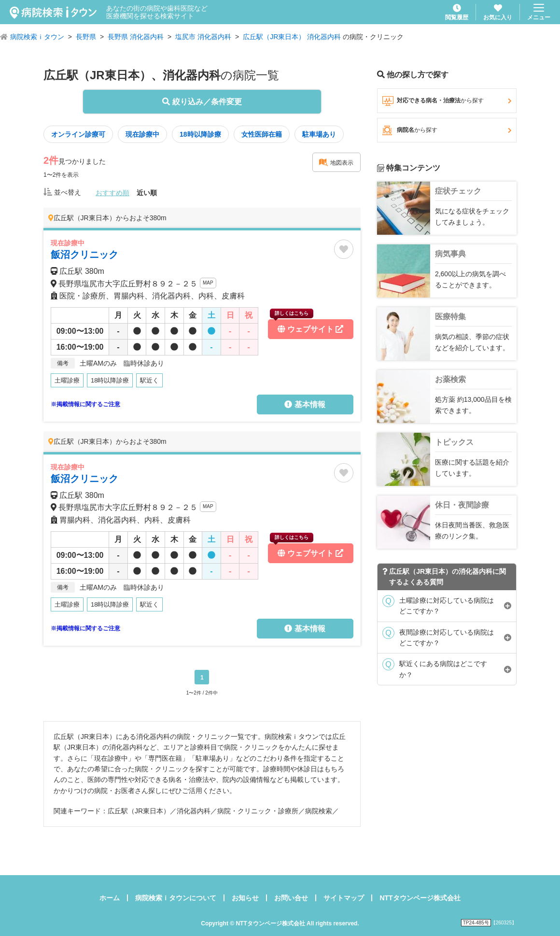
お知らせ (245, 898)
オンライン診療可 (78, 134)
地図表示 (336, 162)
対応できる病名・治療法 (447, 101)
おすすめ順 (112, 193)
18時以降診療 (200, 134)
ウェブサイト (307, 326)
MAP (208, 283)
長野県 (86, 37)
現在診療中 (142, 134)
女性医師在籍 (262, 134)
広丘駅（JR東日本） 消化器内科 (292, 37)
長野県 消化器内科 (136, 37)
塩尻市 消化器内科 (203, 37)
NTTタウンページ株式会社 (420, 898)
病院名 (447, 130)
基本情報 (305, 404)
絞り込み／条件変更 (202, 102)
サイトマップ (344, 898)
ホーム (110, 898)
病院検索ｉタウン (37, 37)
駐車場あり (319, 134)
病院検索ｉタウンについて (176, 898)
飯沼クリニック (84, 255)
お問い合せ (291, 898)
